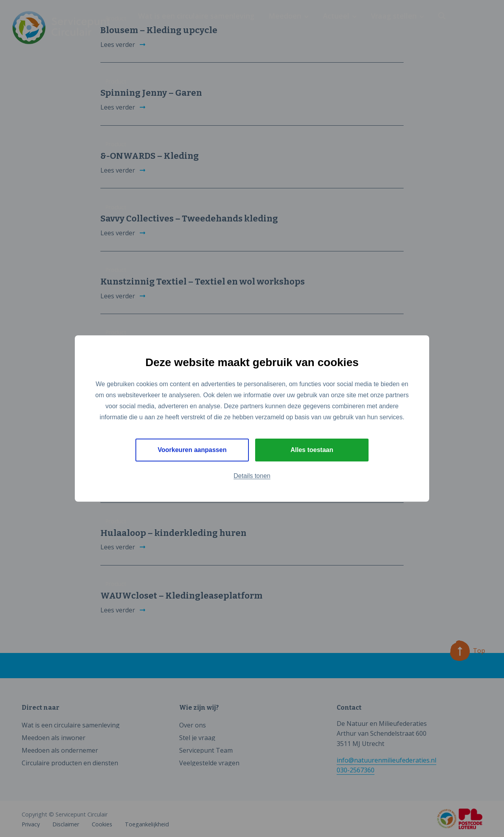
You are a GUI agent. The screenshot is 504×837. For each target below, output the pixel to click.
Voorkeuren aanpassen (192, 450)
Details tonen (252, 476)
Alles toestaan (312, 450)
